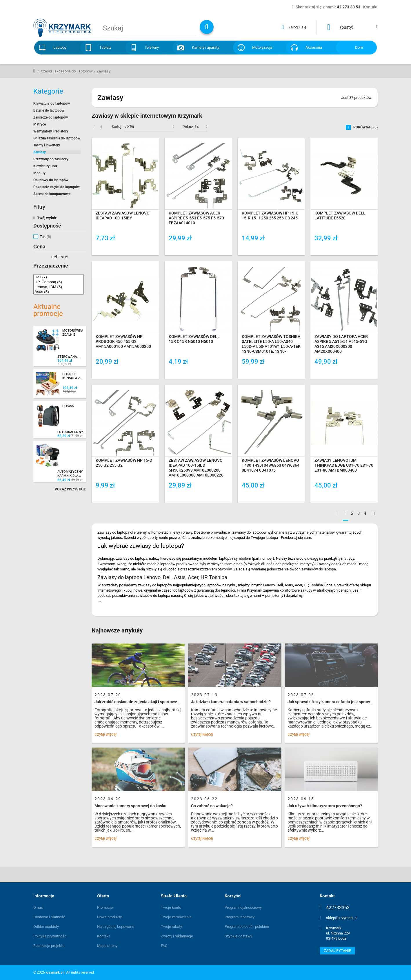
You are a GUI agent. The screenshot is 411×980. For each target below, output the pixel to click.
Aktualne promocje (48, 310)
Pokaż (188, 127)
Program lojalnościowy (243, 907)
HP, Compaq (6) (59, 282)
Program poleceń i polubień (247, 927)
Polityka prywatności (50, 936)
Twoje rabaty (171, 927)
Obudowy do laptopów (51, 180)
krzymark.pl (55, 972)
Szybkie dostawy (238, 936)
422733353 (338, 908)
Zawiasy (40, 152)
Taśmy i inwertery (47, 145)
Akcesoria (314, 47)
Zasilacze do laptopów (51, 117)
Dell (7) (59, 277)
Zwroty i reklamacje (177, 936)
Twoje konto (171, 907)
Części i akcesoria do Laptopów (67, 71)
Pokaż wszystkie (70, 489)
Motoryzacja (262, 47)
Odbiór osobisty (46, 927)
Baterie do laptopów (49, 110)
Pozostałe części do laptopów (57, 187)
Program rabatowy (240, 917)
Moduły (39, 173)
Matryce (40, 124)
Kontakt (103, 936)
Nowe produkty (109, 917)
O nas (38, 907)
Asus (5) (59, 292)
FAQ (164, 946)
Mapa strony (107, 946)
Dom (359, 47)
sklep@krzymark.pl (342, 918)
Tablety (105, 47)
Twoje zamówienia (176, 917)
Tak (46, 237)
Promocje (105, 907)
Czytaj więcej (106, 734)
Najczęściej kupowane (116, 927)
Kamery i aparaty (205, 47)
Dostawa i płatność (49, 917)
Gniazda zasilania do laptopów (57, 138)
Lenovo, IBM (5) (59, 287)
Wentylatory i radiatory (51, 131)
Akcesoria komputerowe (52, 194)
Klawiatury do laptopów (52, 103)
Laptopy (60, 47)
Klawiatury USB (45, 166)
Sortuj (116, 127)
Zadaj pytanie (337, 951)
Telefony (152, 47)
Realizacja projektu (49, 946)
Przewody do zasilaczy (51, 159)
